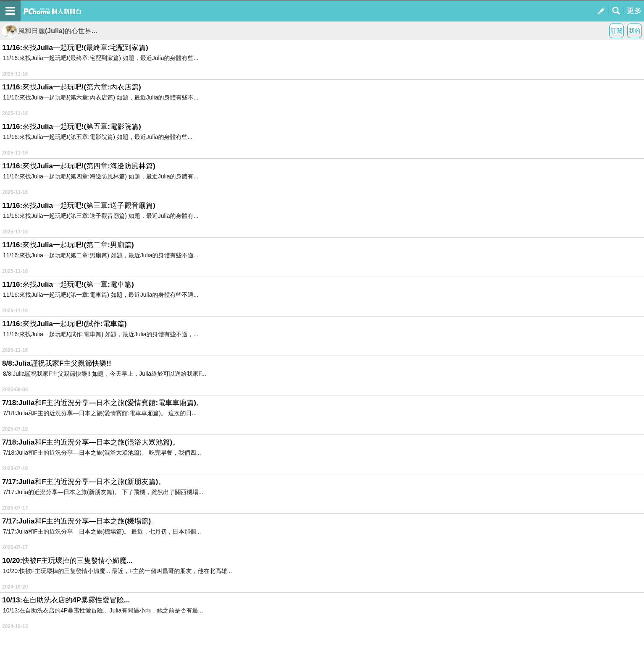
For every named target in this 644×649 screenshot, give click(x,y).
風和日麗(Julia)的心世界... (50, 31)
